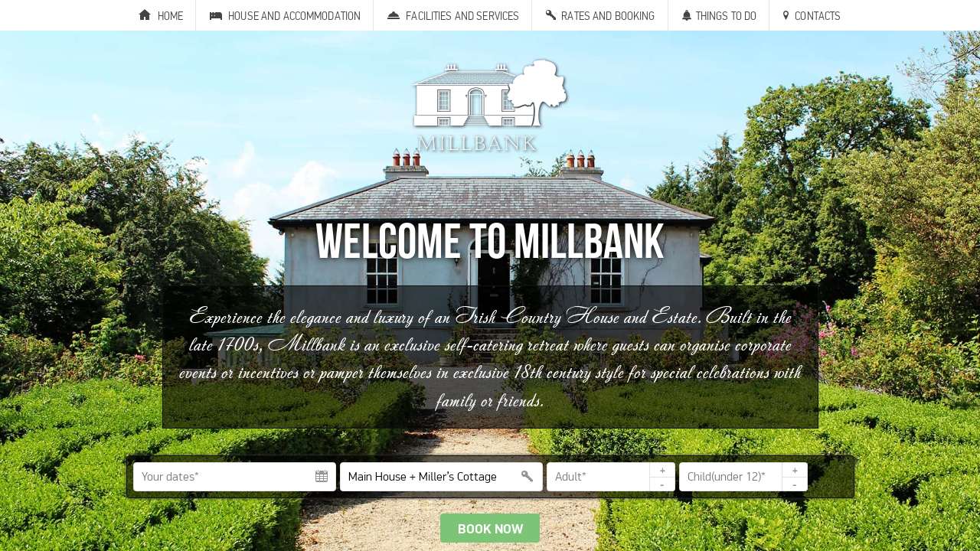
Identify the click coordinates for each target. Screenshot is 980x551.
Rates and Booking (608, 16)
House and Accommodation (294, 16)
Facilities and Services (462, 16)
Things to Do (727, 16)
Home (171, 16)
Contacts (818, 16)
